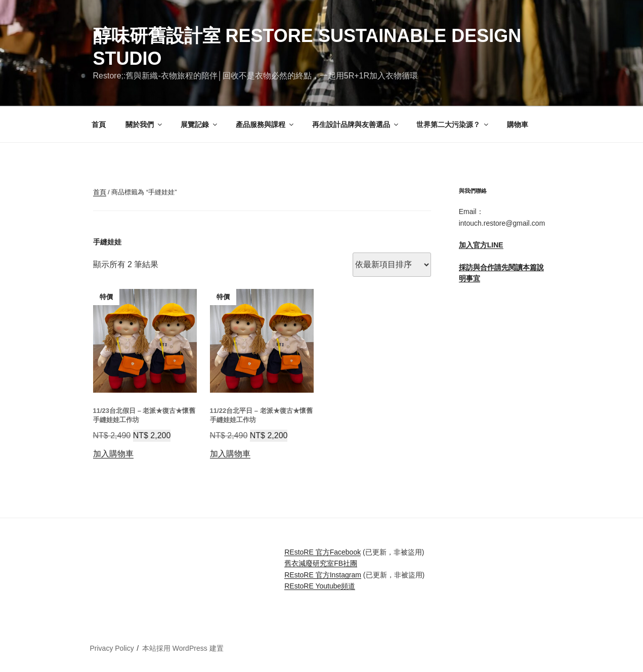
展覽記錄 (200, 124)
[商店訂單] (392, 265)
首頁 (99, 124)
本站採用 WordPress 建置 (183, 648)
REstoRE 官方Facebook (323, 552)
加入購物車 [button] (113, 454)
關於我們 (144, 124)
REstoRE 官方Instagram (323, 575)
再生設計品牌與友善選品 (356, 124)
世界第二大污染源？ (453, 124)
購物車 (518, 124)
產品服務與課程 (265, 124)
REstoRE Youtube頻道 (320, 586)
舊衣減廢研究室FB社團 (321, 563)
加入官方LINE (481, 245)
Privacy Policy (112, 648)
